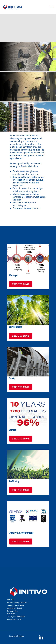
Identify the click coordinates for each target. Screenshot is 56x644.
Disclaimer (11, 614)
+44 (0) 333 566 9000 (16, 616)
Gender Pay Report (15, 608)
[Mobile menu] (51, 7)
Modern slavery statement (17, 602)
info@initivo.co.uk (14, 619)
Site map (11, 599)
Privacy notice (13, 611)
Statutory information (16, 605)
